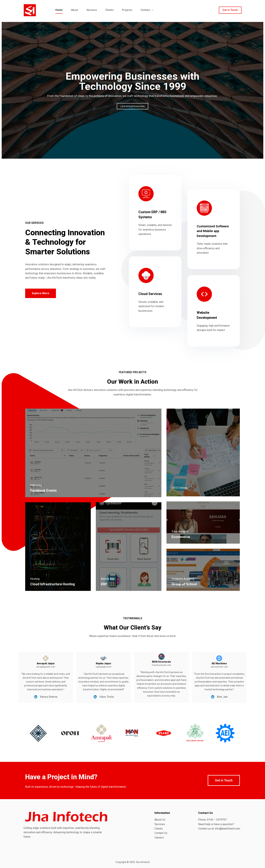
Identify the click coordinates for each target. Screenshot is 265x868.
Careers (159, 838)
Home (59, 10)
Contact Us (161, 833)
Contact (148, 10)
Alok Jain (199, 697)
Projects (127, 10)
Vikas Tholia (83, 697)
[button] (27, 733)
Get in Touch (230, 10)
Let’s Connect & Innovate (132, 106)
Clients (109, 10)
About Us (160, 820)
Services (92, 10)
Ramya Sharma (25, 697)
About (75, 10)
